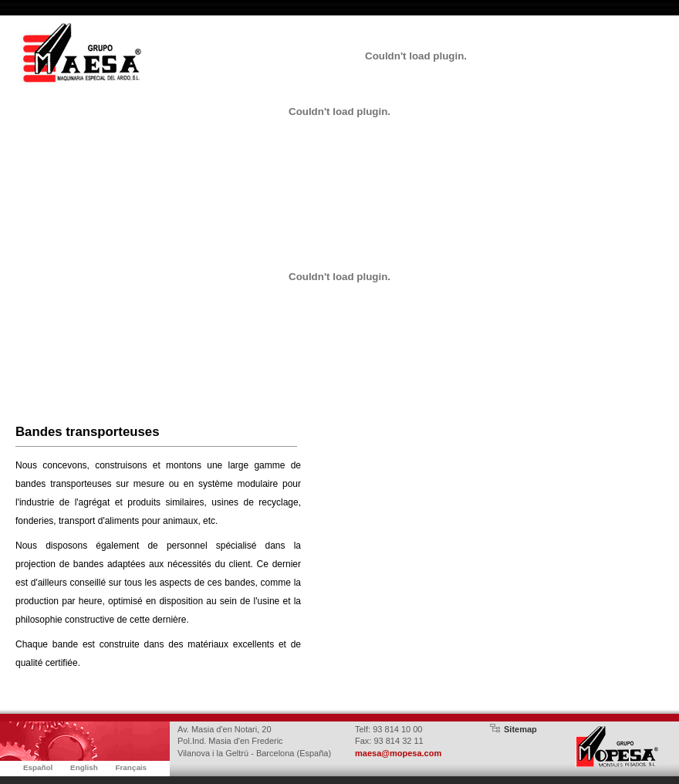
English (84, 767)
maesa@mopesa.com (398, 753)
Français (131, 767)
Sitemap (520, 729)
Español (38, 767)
